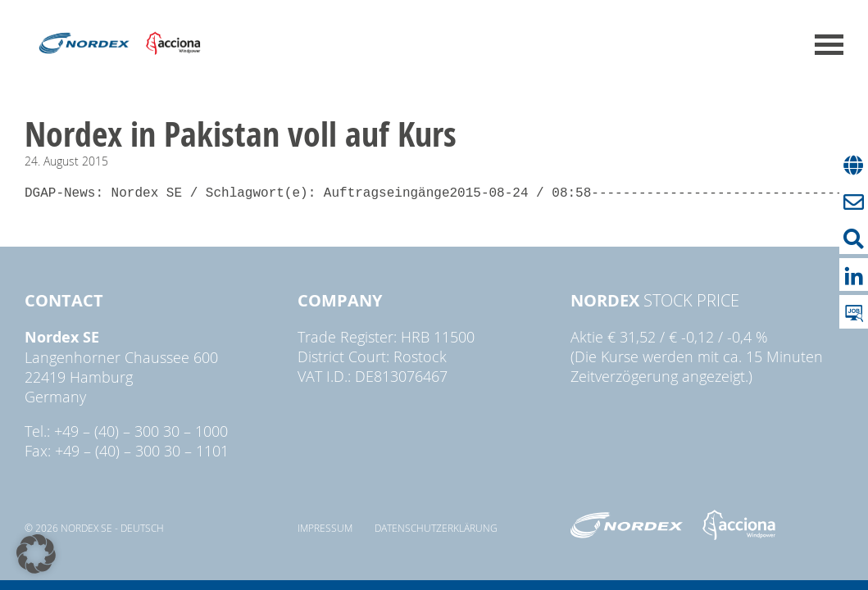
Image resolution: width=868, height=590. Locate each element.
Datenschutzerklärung (436, 528)
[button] (36, 554)
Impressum (325, 528)
